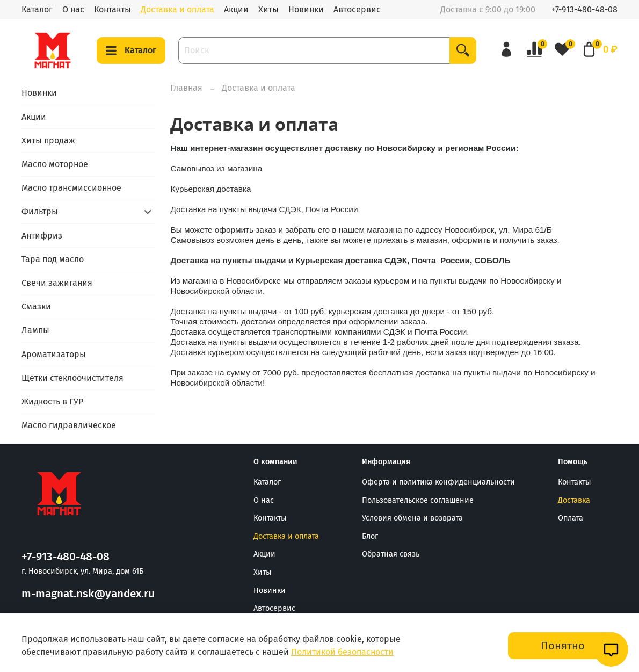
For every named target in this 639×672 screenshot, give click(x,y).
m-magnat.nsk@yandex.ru (88, 594)
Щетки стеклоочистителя (72, 378)
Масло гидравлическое (69, 425)
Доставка (574, 500)
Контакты (112, 9)
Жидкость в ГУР (52, 402)
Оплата (571, 518)
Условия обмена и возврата (412, 518)
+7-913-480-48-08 (584, 9)
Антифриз (42, 236)
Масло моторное (55, 164)
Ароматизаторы (54, 354)
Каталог (37, 9)
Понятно (563, 646)
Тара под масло (53, 259)
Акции (236, 9)
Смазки (36, 306)
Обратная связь (391, 554)
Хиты (268, 9)
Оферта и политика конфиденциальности (438, 482)
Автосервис (357, 9)
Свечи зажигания (57, 283)
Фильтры (40, 211)
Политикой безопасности (342, 652)
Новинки (306, 9)
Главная (186, 88)
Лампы (35, 330)
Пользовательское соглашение (418, 500)
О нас (73, 9)
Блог (370, 536)
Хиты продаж (48, 140)
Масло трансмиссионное (71, 188)
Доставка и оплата (177, 9)
